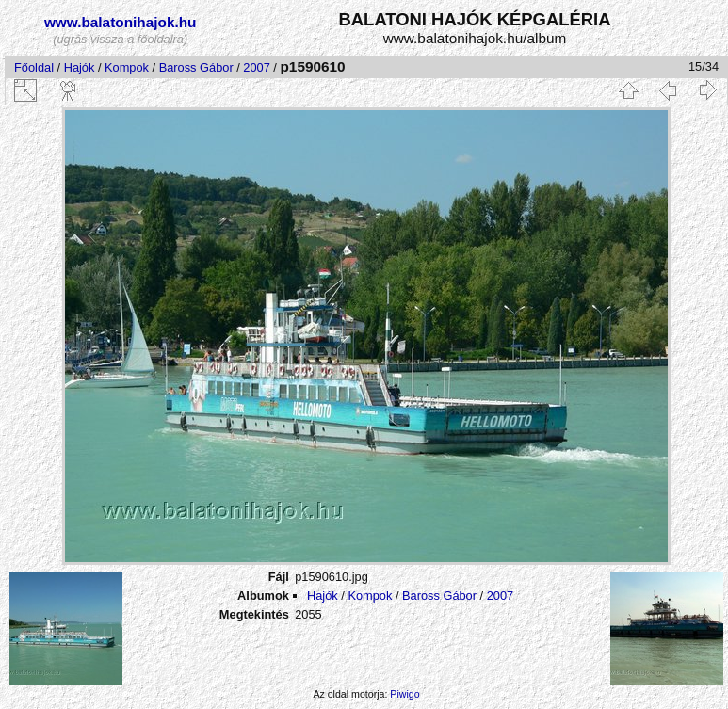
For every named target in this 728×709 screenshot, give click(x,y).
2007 (256, 67)
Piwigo (404, 694)
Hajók (81, 67)
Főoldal (34, 67)
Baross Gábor (196, 67)
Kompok (127, 67)
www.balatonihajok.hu (121, 22)
